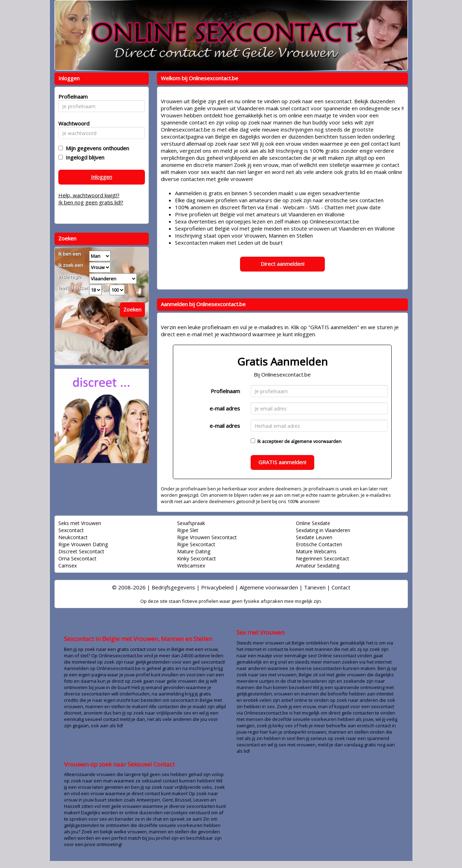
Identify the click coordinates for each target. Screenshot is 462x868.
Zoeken (132, 309)
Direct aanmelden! (282, 264)
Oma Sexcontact (77, 558)
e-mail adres (225, 408)
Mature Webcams (316, 551)
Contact (341, 587)
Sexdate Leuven (314, 537)
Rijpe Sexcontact (196, 544)
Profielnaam (225, 391)
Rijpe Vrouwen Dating (83, 544)
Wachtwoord (72, 123)
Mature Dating (194, 551)
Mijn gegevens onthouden (96, 148)
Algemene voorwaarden (269, 587)
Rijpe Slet (188, 530)
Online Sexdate (313, 523)
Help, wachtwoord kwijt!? (89, 195)
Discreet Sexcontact (81, 551)
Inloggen (101, 177)
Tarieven (315, 587)
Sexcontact (71, 530)
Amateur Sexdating (318, 566)
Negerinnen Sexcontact (323, 558)
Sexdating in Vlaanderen (323, 530)
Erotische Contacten (319, 544)
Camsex (68, 566)
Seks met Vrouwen (80, 523)
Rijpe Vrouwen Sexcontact (207, 537)
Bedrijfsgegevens (173, 587)
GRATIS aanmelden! (282, 462)
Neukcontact (73, 537)
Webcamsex (191, 566)
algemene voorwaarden (316, 441)
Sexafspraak (191, 523)
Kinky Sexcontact (197, 558)
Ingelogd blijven (84, 157)
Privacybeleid (217, 587)
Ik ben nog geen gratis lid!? (91, 202)
